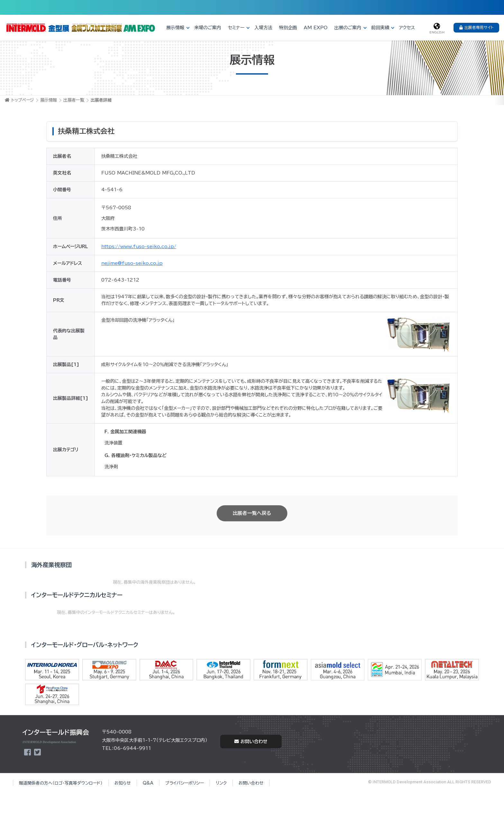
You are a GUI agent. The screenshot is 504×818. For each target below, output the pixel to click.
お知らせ (123, 783)
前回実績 (380, 28)
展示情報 (175, 28)
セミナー (236, 28)
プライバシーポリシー (184, 783)
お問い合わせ (251, 742)
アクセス (407, 28)
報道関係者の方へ (61, 783)
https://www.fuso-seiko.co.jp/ (139, 247)
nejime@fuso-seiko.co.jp (132, 263)
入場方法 (263, 28)
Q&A (148, 783)
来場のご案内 (208, 28)
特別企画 (288, 28)
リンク (221, 783)
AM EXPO (316, 28)
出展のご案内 (348, 28)
